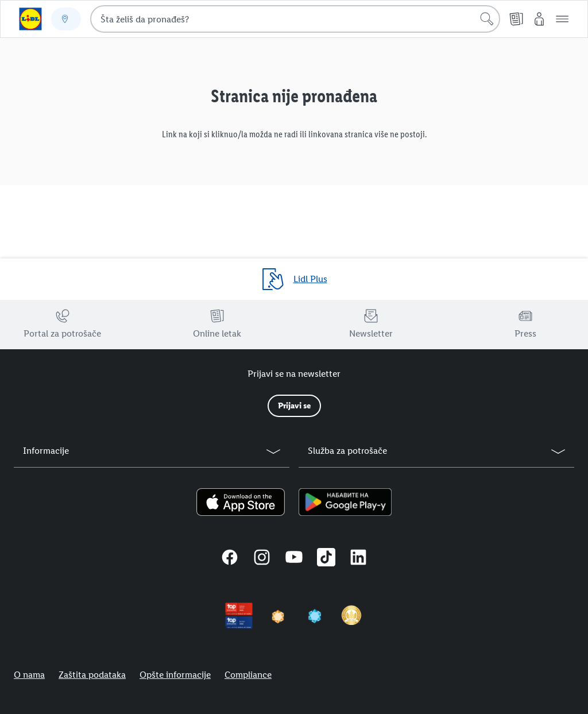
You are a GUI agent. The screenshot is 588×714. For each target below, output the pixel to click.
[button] (562, 19)
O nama (29, 675)
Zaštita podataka (92, 675)
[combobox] (295, 19)
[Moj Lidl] (539, 19)
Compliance (248, 675)
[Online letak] (516, 19)
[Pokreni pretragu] (487, 19)
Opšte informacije (175, 675)
